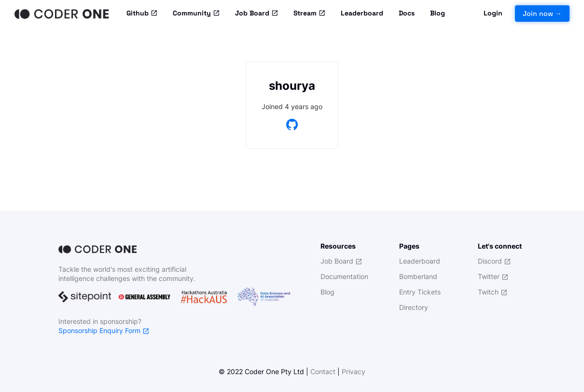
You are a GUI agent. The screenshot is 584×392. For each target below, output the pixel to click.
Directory (414, 307)
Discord (494, 261)
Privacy (354, 371)
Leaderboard (362, 13)
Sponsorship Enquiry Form (104, 330)
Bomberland (418, 276)
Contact (323, 371)
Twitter (493, 276)
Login (493, 13)
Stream (309, 14)
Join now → (542, 14)
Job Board (257, 14)
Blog (438, 13)
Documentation (344, 276)
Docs (407, 13)
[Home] (63, 14)
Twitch (493, 292)
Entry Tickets (420, 292)
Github (142, 14)
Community (196, 14)
